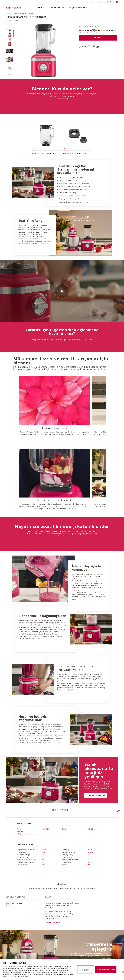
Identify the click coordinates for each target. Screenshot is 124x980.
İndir (14, 865)
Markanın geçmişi (11, 950)
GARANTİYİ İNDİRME (52, 882)
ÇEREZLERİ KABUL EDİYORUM (106, 969)
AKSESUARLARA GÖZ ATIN (96, 755)
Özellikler (9, 21)
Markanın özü (10, 947)
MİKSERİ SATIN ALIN (101, 929)
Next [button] (10, 74)
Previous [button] (10, 27)
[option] (10, 33)
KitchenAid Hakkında (105, 2)
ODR (7, 953)
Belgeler (16, 21)
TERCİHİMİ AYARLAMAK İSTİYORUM (86, 969)
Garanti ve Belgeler (41, 950)
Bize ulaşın (38, 953)
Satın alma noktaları (41, 947)
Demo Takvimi (89, 2)
